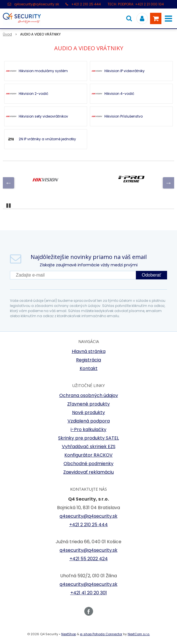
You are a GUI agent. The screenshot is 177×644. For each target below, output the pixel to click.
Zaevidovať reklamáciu (88, 472)
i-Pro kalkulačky (88, 429)
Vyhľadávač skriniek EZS (89, 447)
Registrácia (88, 360)
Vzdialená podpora (89, 421)
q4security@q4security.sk (37, 4)
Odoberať (151, 275)
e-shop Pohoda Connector (101, 634)
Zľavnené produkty (88, 404)
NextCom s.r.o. (139, 634)
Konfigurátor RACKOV (88, 455)
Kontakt (89, 368)
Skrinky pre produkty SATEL (88, 438)
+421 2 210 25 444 (86, 4)
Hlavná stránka (89, 351)
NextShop (69, 634)
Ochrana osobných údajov (89, 395)
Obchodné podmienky (88, 464)
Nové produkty (88, 412)
